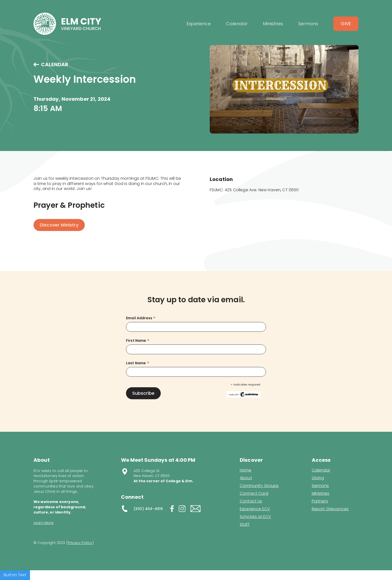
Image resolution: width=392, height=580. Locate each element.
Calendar (321, 470)
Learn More (44, 523)
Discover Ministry (59, 225)
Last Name (138, 363)
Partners (320, 501)
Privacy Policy (80, 543)
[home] (67, 24)
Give (346, 24)
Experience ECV (255, 509)
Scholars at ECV (255, 517)
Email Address (141, 318)
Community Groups (259, 486)
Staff (245, 524)
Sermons (320, 486)
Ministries (321, 493)
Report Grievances (330, 509)
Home (246, 470)
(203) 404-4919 (148, 509)
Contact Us (251, 501)
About (246, 478)
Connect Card (254, 493)
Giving (318, 478)
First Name (138, 341)
